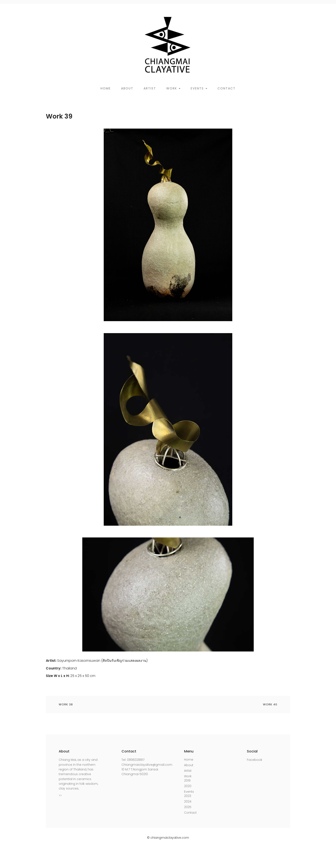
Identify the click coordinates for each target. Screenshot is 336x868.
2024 (188, 801)
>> (60, 795)
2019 (187, 780)
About (127, 88)
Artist (150, 88)
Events (199, 88)
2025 (188, 807)
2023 (188, 796)
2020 (188, 786)
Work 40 (270, 704)
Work (173, 88)
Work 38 (66, 704)
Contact (226, 88)
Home (106, 88)
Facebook (255, 760)
